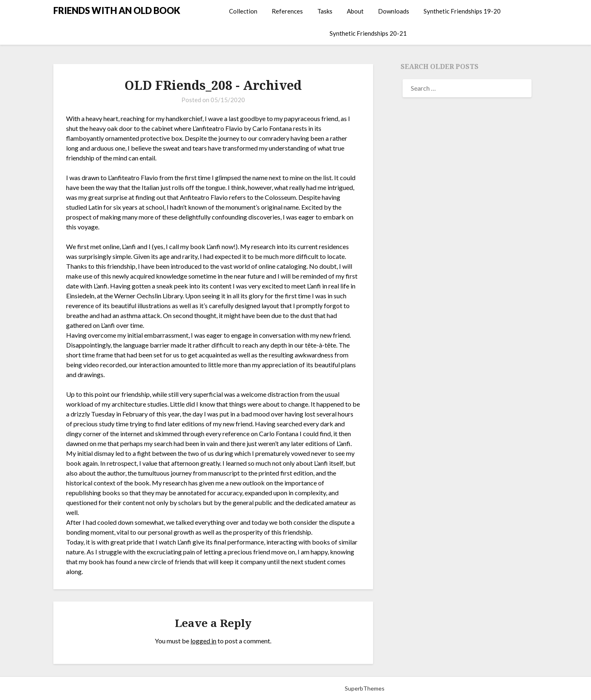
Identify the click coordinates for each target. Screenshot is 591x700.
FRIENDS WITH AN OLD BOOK (117, 10)
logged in (203, 641)
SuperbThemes (365, 688)
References (287, 11)
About (355, 11)
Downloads (394, 11)
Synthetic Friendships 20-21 (368, 33)
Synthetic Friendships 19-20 (462, 11)
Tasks (325, 11)
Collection (243, 11)
